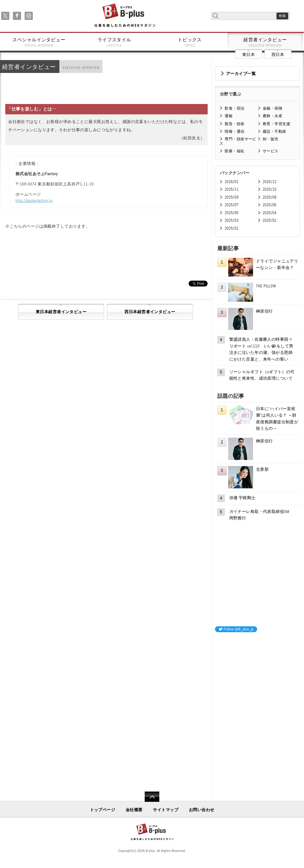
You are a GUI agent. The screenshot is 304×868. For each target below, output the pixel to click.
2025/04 (270, 213)
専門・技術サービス (238, 141)
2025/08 (270, 197)
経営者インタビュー (265, 42)
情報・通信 (234, 131)
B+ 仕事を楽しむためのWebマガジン (125, 16)
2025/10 (270, 189)
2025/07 (232, 205)
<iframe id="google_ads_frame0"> (215, 714)
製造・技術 (234, 124)
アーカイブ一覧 (241, 74)
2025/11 (232, 189)
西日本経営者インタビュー (150, 312)
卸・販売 (271, 139)
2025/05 (232, 213)
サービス (271, 151)
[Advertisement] (259, 674)
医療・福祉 (234, 151)
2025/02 (270, 220)
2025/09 (232, 197)
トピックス (190, 42)
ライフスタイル (115, 42)
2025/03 (232, 220)
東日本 (249, 54)
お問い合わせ (202, 810)
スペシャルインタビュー (39, 42)
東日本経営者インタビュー (61, 312)
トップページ (103, 810)
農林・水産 (273, 116)
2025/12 (270, 182)
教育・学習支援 (276, 124)
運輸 (229, 116)
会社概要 (134, 810)
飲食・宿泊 (234, 108)
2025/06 (270, 205)
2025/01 (232, 228)
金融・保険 (273, 108)
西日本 (278, 54)
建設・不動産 (275, 131)
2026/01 (232, 182)
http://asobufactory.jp (34, 200)
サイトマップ (166, 810)
